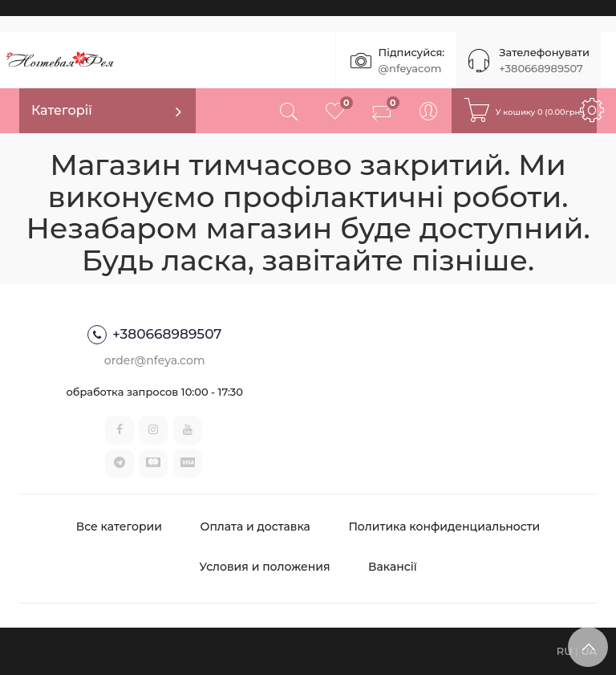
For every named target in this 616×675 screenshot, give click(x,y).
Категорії (62, 110)
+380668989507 (541, 68)
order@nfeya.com (155, 360)
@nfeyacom (410, 68)
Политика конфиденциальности (444, 527)
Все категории (119, 527)
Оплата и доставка (255, 527)
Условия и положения (264, 567)
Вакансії (393, 567)
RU (565, 651)
